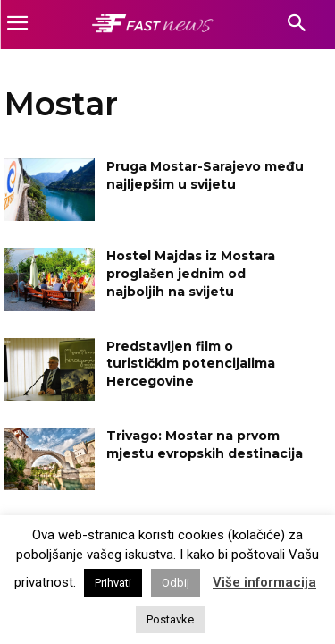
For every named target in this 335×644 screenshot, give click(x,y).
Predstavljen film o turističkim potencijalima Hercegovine (191, 364)
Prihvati (113, 583)
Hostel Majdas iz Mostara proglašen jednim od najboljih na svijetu (191, 273)
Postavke (170, 619)
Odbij (176, 583)
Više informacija (264, 582)
